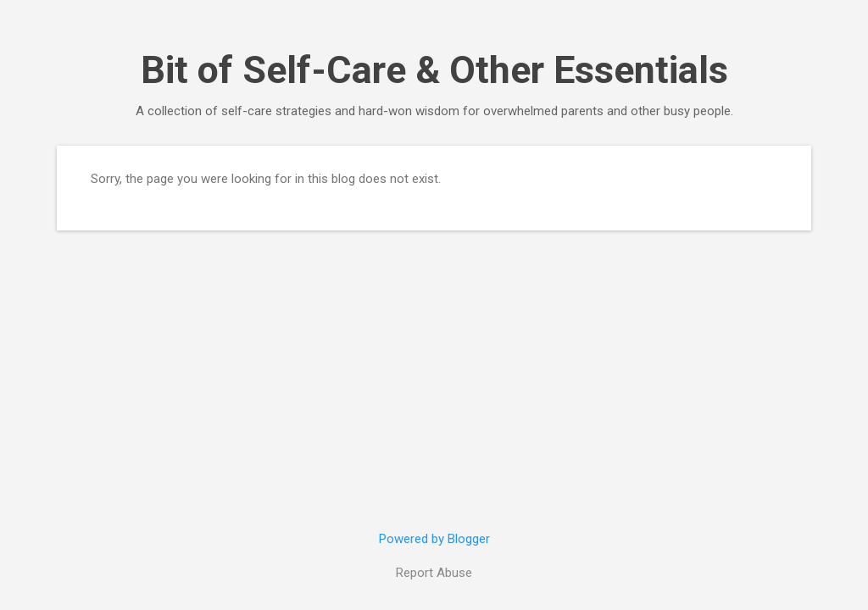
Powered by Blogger (434, 539)
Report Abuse (434, 573)
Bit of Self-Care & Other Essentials (434, 70)
